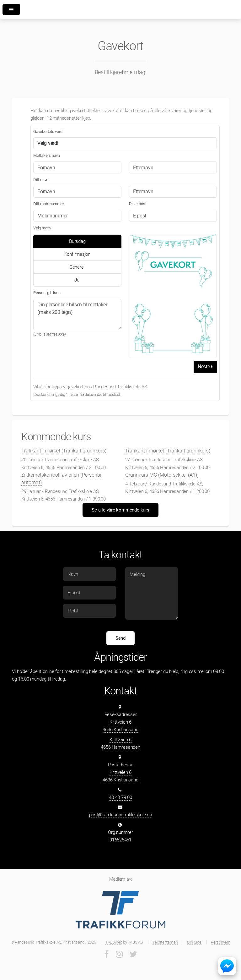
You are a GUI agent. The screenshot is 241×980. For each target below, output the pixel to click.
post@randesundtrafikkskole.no (120, 815)
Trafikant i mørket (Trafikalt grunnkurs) (64, 451)
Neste (205, 367)
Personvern (221, 942)
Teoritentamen (165, 942)
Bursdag (77, 241)
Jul (77, 280)
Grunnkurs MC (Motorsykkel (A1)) (162, 475)
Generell (77, 267)
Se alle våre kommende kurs (120, 510)
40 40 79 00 (120, 797)
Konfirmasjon (77, 254)
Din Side (194, 942)
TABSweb (114, 942)
